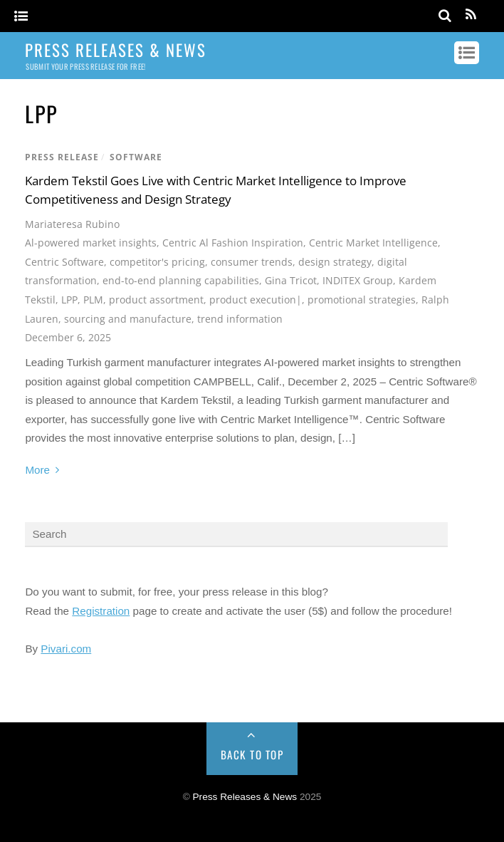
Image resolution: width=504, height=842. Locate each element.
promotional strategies (362, 300)
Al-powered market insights (91, 243)
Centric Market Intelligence (373, 243)
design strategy (335, 262)
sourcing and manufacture (128, 319)
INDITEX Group (358, 280)
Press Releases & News (245, 797)
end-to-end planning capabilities (181, 280)
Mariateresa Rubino (72, 224)
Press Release (62, 157)
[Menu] (21, 17)
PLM (93, 300)
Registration (101, 611)
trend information (240, 319)
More (37, 470)
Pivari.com (66, 649)
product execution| (256, 300)
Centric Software (64, 262)
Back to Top (252, 754)
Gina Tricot (291, 280)
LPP (69, 300)
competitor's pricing (157, 262)
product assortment (156, 300)
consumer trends (252, 262)
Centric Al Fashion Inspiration (233, 243)
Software (136, 157)
